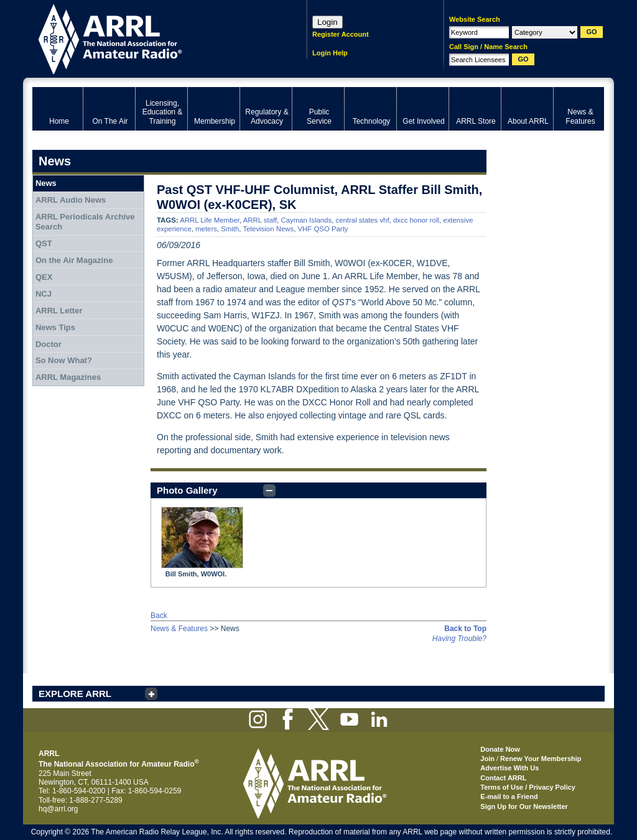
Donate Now (500, 749)
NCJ (44, 294)
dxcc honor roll (416, 220)
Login (328, 22)
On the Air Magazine (74, 260)
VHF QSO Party (323, 229)
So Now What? (64, 360)
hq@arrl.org (58, 809)
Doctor (49, 344)
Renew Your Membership (541, 759)
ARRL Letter (59, 311)
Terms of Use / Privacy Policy (528, 787)
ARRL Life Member (210, 220)
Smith (230, 229)
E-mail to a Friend (509, 796)
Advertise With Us (509, 768)
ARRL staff (260, 220)
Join (487, 759)
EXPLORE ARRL (75, 694)
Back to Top (465, 629)
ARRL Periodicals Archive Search (85, 222)
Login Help (330, 53)
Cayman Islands (306, 220)
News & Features (179, 629)
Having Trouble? (459, 639)
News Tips (55, 327)
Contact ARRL (503, 778)
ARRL (153, 38)
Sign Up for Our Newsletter (524, 806)
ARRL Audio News (71, 200)
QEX (44, 277)
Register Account (341, 34)
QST (44, 243)
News (46, 183)
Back (159, 616)
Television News (268, 229)
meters (206, 229)
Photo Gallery (187, 490)
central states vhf (362, 220)
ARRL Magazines (68, 377)
